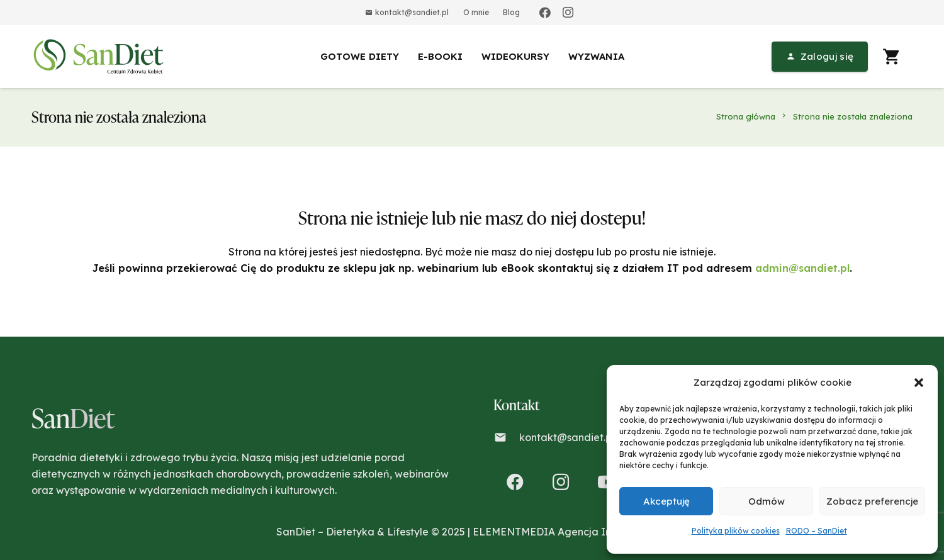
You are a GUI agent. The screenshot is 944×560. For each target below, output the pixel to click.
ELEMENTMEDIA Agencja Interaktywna (570, 532)
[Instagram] (568, 13)
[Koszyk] (892, 57)
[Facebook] (545, 13)
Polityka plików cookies (736, 531)
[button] (919, 383)
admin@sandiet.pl (802, 268)
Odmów (767, 501)
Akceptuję (666, 501)
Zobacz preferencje (872, 501)
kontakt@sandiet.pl (567, 437)
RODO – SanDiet (817, 531)
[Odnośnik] (101, 57)
